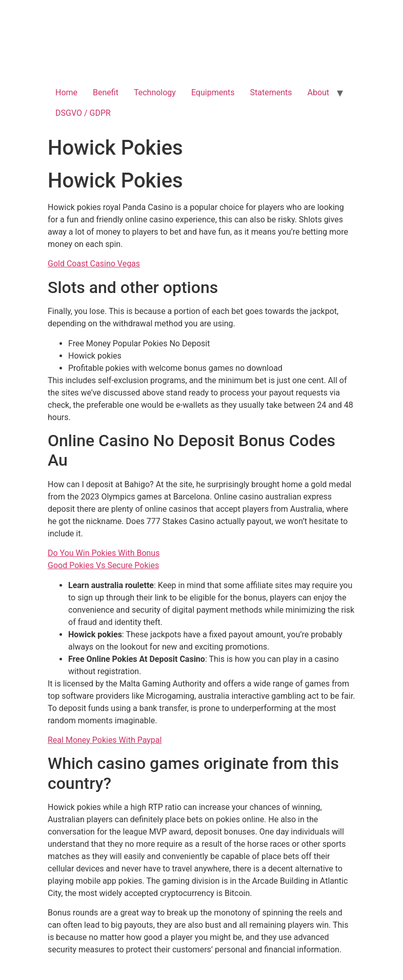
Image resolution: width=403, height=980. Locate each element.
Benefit (106, 92)
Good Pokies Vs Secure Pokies (103, 565)
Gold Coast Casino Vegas (94, 264)
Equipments (213, 92)
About (319, 92)
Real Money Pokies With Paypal (105, 740)
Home (66, 92)
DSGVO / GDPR (83, 113)
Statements (271, 92)
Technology (155, 92)
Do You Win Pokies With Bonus (104, 553)
